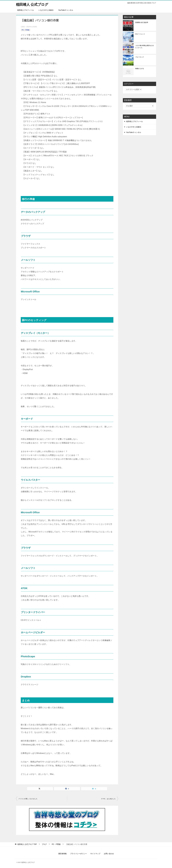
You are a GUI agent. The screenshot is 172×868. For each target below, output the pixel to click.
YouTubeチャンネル (66, 10)
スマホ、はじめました (108, 799)
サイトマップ (95, 854)
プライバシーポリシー (78, 854)
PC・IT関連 (26, 30)
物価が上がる (140, 69)
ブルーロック (140, 57)
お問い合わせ (109, 854)
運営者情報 (62, 854)
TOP (27, 844)
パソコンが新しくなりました (28, 799)
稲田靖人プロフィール (26, 10)
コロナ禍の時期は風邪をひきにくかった (145, 47)
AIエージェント (140, 34)
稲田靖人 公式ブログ (33, 4)
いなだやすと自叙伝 (46, 10)
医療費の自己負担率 (142, 22)
